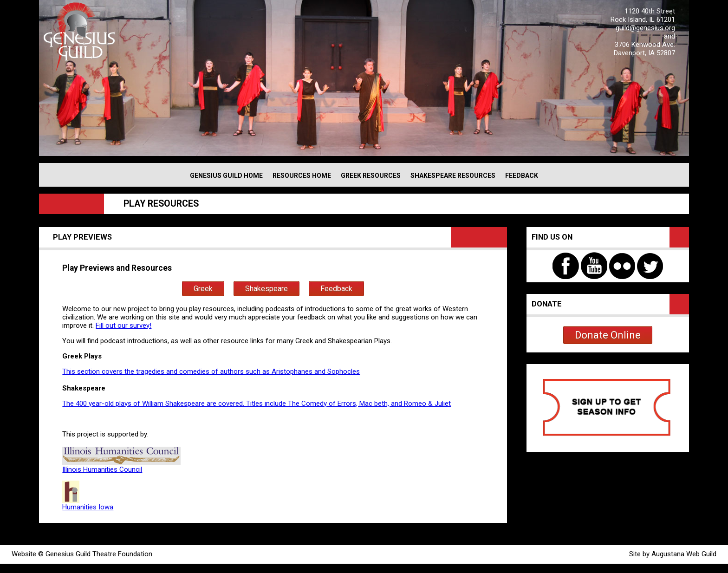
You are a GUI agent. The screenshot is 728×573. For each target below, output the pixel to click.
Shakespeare (266, 289)
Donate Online (608, 335)
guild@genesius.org (645, 28)
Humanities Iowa (88, 504)
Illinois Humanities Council (102, 469)
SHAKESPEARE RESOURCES (453, 176)
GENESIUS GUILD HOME (226, 176)
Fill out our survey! (123, 326)
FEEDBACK (522, 176)
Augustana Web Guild (684, 554)
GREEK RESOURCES (371, 176)
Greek (203, 289)
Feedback (336, 289)
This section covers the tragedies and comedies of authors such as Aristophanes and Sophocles (211, 371)
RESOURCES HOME (302, 176)
